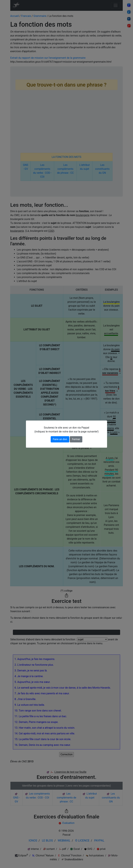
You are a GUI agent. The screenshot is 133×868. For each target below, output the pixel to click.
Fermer (76, 439)
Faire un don (60, 439)
